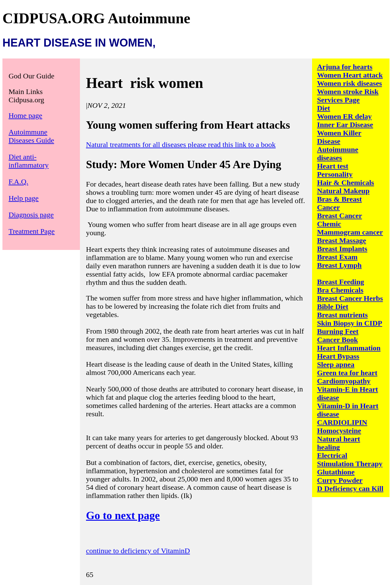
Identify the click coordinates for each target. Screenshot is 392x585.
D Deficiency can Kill (350, 489)
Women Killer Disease (339, 137)
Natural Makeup (343, 191)
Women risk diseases (349, 83)
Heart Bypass (338, 356)
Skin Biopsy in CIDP (350, 323)
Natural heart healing (339, 443)
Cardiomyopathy (344, 381)
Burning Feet (338, 331)
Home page (25, 115)
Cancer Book (337, 340)
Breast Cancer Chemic (339, 220)
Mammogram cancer (350, 232)
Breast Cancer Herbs (350, 298)
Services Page (338, 100)
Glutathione (336, 472)
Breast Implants (342, 249)
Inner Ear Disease (345, 125)
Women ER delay (344, 116)
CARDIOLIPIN (342, 422)
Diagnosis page (31, 215)
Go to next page (123, 515)
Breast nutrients (342, 315)
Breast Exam (337, 257)
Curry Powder (340, 480)
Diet (324, 108)
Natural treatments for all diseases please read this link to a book (181, 145)
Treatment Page (32, 231)
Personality (335, 174)
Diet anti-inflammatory (29, 161)
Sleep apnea (336, 364)
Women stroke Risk (348, 92)
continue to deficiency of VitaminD (138, 551)
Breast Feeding (341, 282)
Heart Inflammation (349, 348)
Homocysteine (339, 431)
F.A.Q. (18, 182)
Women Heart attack (350, 75)
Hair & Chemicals (345, 183)
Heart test (333, 166)
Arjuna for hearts (345, 67)
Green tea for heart (347, 373)
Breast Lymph (339, 265)
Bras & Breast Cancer (339, 203)
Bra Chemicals (340, 290)
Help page (24, 198)
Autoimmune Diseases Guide (31, 136)
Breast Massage (341, 240)
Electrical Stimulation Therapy (350, 460)
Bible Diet (333, 307)
